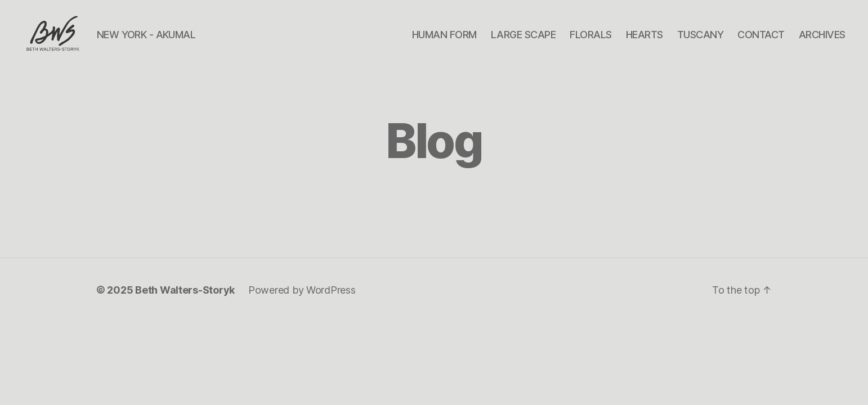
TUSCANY (701, 41)
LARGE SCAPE (524, 41)
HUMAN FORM (444, 41)
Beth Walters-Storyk (185, 303)
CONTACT (761, 41)
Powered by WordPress (302, 303)
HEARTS (645, 41)
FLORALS (591, 41)
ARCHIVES (822, 41)
